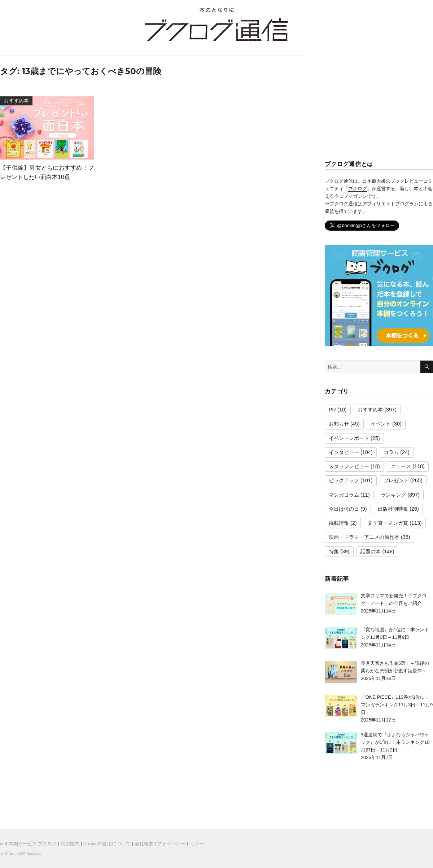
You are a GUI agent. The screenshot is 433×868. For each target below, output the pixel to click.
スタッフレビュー (349, 466)
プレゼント (396, 480)
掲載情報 (339, 523)
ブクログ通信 (216, 30)
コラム (391, 452)
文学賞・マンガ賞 (388, 523)
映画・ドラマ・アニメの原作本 (364, 537)
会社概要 (144, 844)
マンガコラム (344, 495)
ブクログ (358, 189)
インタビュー (344, 452)
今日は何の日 (344, 509)
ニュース (401, 466)
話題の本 (371, 551)
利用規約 (70, 844)
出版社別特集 (393, 509)
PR (332, 410)
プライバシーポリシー (180, 844)
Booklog (34, 854)
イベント (381, 424)
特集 (334, 551)
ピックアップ (344, 480)
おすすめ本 (370, 410)
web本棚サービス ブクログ (28, 844)
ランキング (393, 495)
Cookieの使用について (107, 844)
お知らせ (339, 424)
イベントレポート (349, 438)
